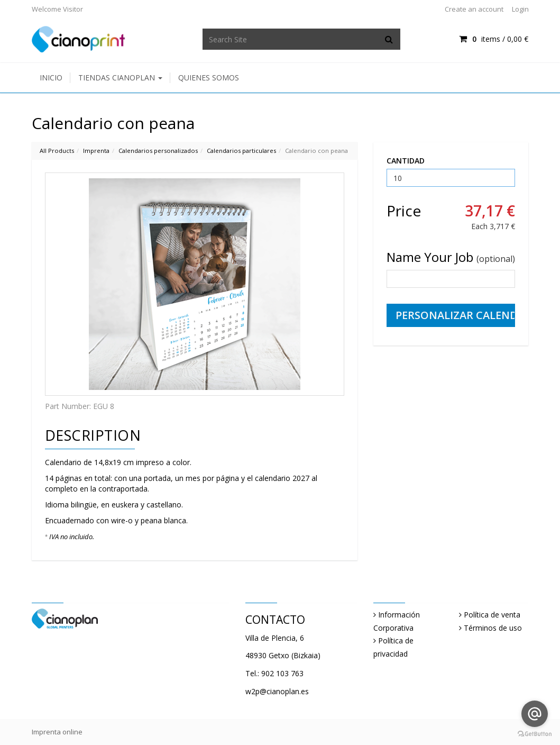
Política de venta (492, 615)
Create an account (474, 9)
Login (520, 9)
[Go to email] (535, 714)
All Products (57, 151)
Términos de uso (493, 628)
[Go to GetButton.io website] (535, 734)
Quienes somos (209, 78)
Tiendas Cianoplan (120, 78)
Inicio (51, 78)
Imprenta (96, 151)
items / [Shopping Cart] (494, 39)
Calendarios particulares (241, 151)
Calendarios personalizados (158, 151)
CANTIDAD (406, 161)
